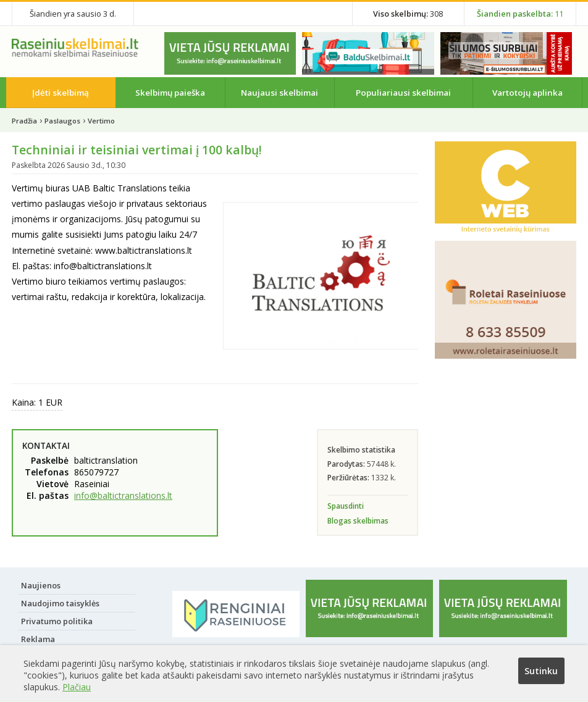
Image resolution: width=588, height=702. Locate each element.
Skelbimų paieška (170, 93)
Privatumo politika (57, 621)
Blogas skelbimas (358, 521)
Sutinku (541, 671)
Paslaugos (62, 121)
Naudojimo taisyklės (60, 603)
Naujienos (41, 585)
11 (520, 14)
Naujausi (279, 93)
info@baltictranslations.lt (123, 495)
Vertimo (101, 121)
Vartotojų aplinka (527, 93)
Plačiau (77, 687)
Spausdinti (346, 506)
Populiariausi (403, 93)
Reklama (38, 639)
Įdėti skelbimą (61, 93)
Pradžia (24, 121)
